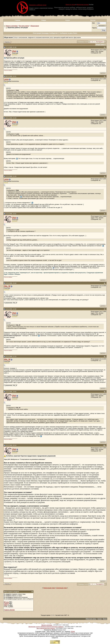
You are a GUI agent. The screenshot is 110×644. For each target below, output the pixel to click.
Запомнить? (101, 26)
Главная (18, 20)
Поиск (75, 33)
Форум (44, 20)
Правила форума (9, 610)
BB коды (7, 602)
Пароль (94, 28)
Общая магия (35, 26)
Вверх (105, 619)
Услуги (68, 20)
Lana (6, 79)
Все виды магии (24, 26)
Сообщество (54, 33)
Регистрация (37, 33)
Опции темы (100, 45)
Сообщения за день (66, 33)
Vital (14, 51)
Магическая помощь (83, 5)
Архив (100, 619)
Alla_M (7, 286)
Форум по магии (70, 5)
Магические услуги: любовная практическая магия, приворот (46, 627)
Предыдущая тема (49, 588)
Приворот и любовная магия (38, 5)
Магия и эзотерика (12, 26)
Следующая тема (61, 588)
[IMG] (6, 605)
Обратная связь (91, 619)
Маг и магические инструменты (46, 628)
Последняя (100, 42)
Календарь (45, 33)
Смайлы (6, 604)
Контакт (93, 20)
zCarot (73, 632)
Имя (93, 23)
